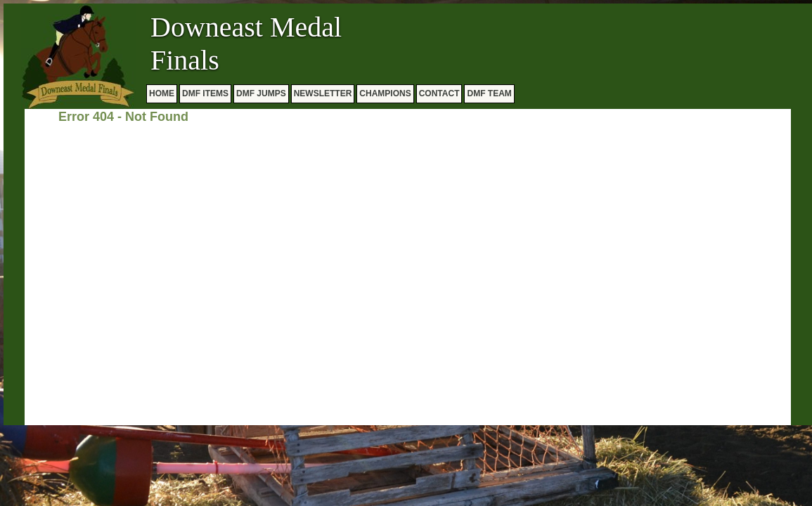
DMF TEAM (489, 93)
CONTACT (439, 93)
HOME (162, 93)
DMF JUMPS (261, 93)
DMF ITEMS (205, 93)
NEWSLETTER (323, 93)
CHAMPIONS (385, 93)
